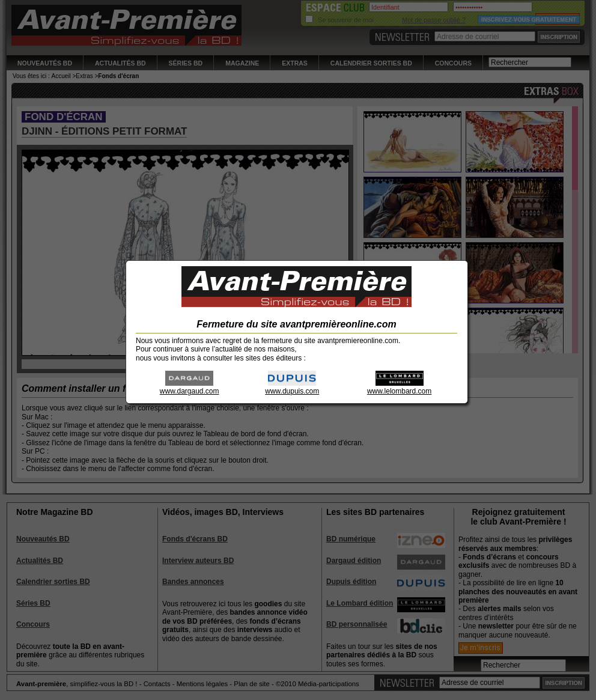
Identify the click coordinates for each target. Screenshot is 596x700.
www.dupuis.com (292, 387)
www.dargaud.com (190, 387)
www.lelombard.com (399, 387)
